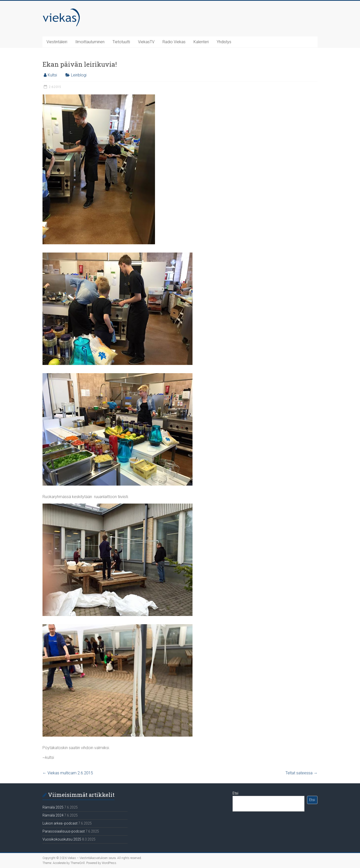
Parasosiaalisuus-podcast (64, 831)
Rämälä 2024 (53, 815)
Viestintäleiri (57, 42)
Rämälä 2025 (53, 807)
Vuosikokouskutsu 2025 (62, 839)
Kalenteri (201, 42)
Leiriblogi (79, 75)
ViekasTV (146, 42)
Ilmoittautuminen (90, 42)
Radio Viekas (174, 42)
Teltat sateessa (301, 773)
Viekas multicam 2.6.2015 (68, 773)
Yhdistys (224, 42)
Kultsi (52, 75)
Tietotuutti (121, 42)
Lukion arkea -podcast (60, 823)
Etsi (235, 793)
